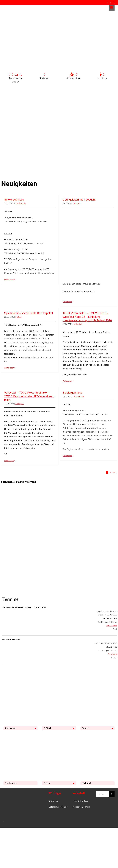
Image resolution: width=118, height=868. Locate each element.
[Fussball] (59, 679)
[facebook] (108, 2)
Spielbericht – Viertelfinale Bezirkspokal (28, 313)
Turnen (77, 203)
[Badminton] (20, 679)
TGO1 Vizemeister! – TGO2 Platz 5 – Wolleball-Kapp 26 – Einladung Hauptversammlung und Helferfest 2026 (87, 317)
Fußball (19, 317)
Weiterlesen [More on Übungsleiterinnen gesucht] (68, 302)
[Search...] (102, 794)
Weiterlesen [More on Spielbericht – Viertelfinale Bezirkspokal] (9, 368)
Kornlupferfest (111, 626)
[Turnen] (59, 734)
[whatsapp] (114, 2)
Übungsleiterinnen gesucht (79, 200)
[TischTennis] (20, 734)
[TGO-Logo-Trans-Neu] (12, 792)
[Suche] (112, 794)
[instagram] (111, 2)
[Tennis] (98, 679)
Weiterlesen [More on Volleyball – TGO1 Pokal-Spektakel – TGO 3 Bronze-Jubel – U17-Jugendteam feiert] (9, 461)
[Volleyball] (98, 734)
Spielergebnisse (14, 200)
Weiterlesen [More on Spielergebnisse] (9, 279)
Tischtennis (21, 203)
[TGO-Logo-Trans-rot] (11, 6)
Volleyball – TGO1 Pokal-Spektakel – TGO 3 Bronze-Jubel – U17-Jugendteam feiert (29, 396)
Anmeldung (112, 654)
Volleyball (78, 324)
